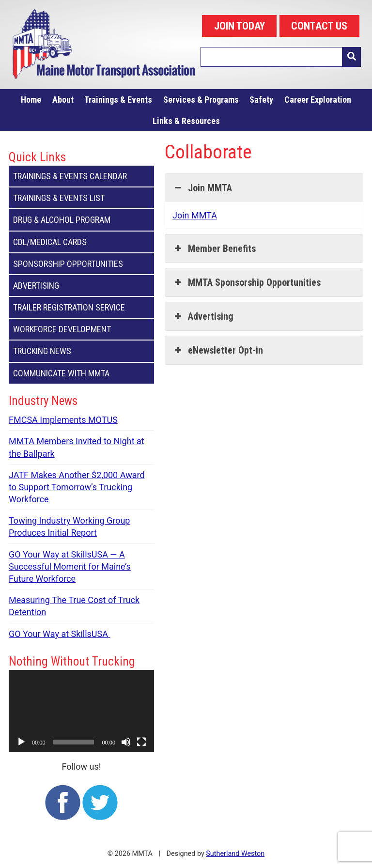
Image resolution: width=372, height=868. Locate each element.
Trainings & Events (118, 100)
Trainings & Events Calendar (81, 176)
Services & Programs (201, 100)
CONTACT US (319, 26)
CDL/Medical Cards (81, 242)
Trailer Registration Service (81, 307)
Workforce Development (81, 329)
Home (31, 100)
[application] (81, 711)
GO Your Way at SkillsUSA (59, 634)
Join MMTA (195, 215)
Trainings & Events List (81, 198)
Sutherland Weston (235, 854)
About (63, 100)
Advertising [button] (203, 316)
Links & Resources (186, 121)
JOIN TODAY (240, 26)
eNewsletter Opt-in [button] (218, 350)
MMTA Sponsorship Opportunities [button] (247, 282)
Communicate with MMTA (81, 373)
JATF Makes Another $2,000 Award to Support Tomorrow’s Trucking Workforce (77, 487)
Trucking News (81, 351)
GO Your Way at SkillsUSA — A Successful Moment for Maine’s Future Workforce (70, 566)
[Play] (21, 742)
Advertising (81, 286)
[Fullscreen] (141, 742)
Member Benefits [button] (214, 248)
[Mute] (126, 742)
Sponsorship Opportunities (81, 264)
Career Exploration (318, 100)
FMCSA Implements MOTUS (63, 420)
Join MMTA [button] (202, 188)
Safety (261, 100)
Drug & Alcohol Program (81, 220)
